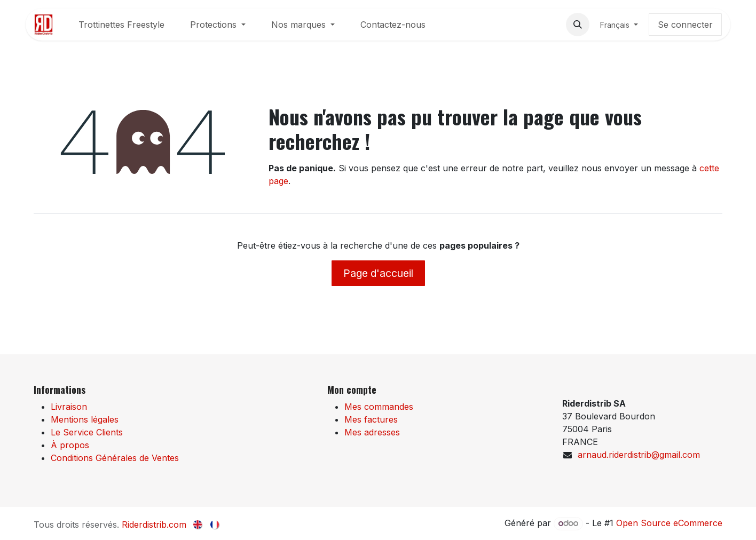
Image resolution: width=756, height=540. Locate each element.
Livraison (69, 407)
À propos (70, 445)
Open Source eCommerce (669, 523)
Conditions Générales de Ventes (115, 458)
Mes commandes (379, 407)
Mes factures (371, 419)
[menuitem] (121, 25)
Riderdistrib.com (154, 525)
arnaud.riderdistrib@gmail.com (639, 455)
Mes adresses (372, 432)
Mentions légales (85, 419)
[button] (578, 25)
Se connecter (685, 25)
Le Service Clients (87, 432)
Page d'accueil (378, 273)
